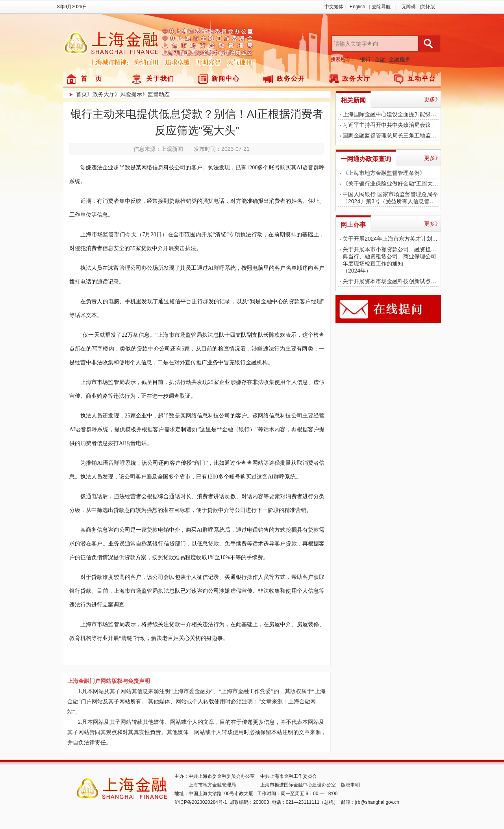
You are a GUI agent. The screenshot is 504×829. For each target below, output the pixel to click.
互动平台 (422, 79)
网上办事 (353, 225)
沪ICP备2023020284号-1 (201, 802)
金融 (380, 59)
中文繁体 (334, 7)
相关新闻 (353, 100)
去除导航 (381, 7)
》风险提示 (128, 94)
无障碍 (409, 7)
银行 (365, 59)
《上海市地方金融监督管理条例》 (384, 173)
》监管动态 (156, 94)
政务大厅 (356, 79)
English (357, 7)
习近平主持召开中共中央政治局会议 (387, 125)
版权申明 (350, 785)
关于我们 (160, 79)
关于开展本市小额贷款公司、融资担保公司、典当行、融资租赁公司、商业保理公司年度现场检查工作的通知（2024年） (391, 260)
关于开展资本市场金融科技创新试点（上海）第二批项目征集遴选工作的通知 (391, 281)
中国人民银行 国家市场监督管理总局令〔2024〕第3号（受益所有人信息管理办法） (391, 198)
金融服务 (400, 59)
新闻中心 (226, 79)
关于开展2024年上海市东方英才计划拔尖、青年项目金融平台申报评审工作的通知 (391, 239)
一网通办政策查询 (366, 159)
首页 (82, 94)
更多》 (432, 99)
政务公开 (291, 79)
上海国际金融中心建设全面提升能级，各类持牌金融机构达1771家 (391, 114)
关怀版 (428, 7)
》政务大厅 (101, 94)
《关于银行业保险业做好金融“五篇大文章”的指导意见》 (391, 184)
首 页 (92, 79)
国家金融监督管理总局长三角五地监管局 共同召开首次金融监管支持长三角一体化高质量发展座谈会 (391, 135)
